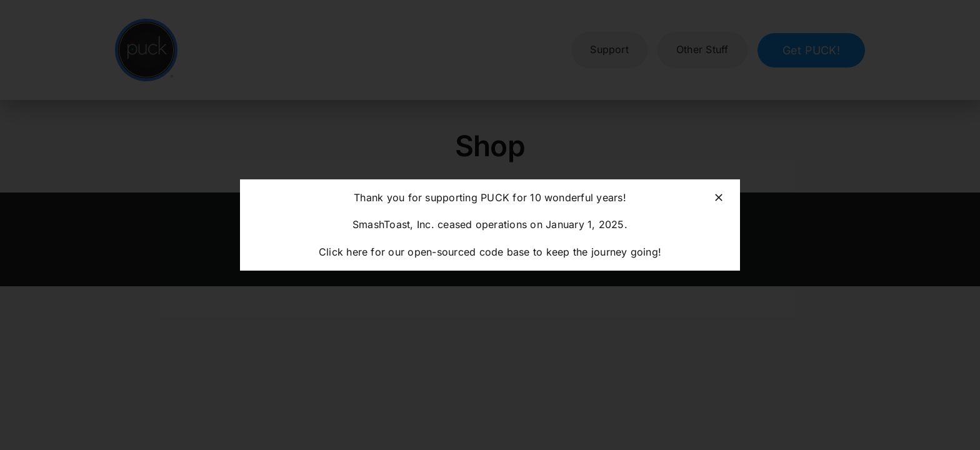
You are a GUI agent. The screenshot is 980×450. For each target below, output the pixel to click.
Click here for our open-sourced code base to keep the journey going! (490, 252)
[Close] (719, 197)
